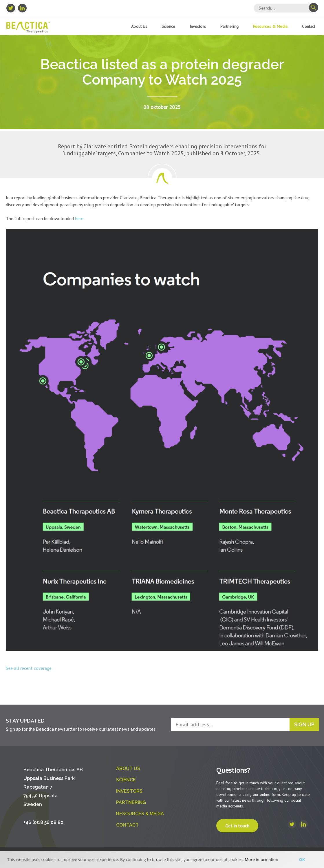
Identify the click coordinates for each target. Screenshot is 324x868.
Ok (302, 859)
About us (139, 26)
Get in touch (237, 826)
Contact (309, 26)
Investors (198, 26)
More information (261, 859)
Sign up (304, 724)
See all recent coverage (29, 668)
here (79, 218)
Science (168, 26)
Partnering (229, 26)
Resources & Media (270, 26)
